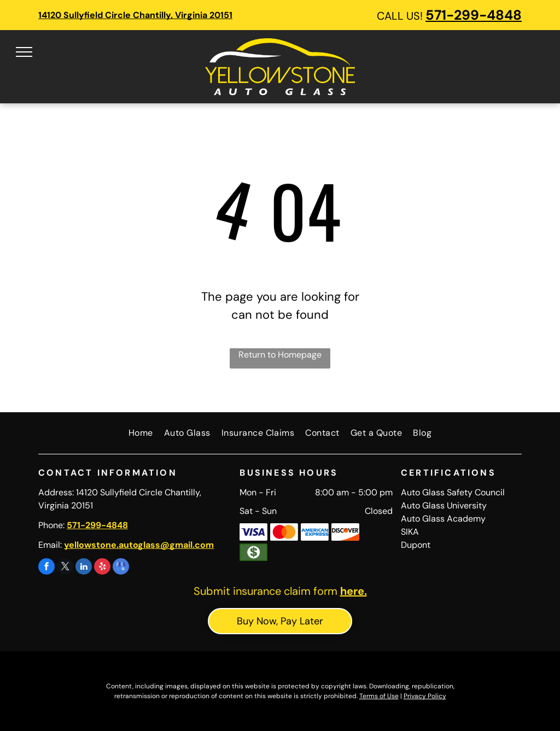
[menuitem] (141, 433)
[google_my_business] (121, 568)
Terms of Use (379, 696)
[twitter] (65, 568)
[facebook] (46, 568)
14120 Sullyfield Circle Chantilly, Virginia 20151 (135, 15)
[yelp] (102, 568)
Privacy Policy (425, 696)
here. (354, 591)
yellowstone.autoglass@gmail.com (139, 545)
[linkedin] (84, 568)
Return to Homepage (280, 355)
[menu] (24, 52)
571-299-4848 (474, 15)
